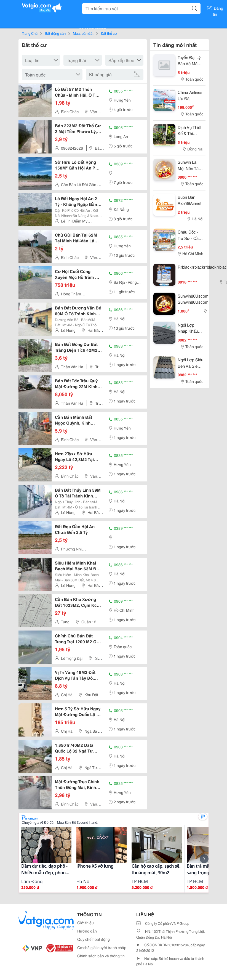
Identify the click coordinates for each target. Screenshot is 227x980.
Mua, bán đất (83, 33)
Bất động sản (55, 33)
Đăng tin (215, 9)
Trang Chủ (30, 33)
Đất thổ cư (109, 33)
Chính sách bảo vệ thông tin (101, 956)
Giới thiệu (86, 923)
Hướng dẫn (87, 931)
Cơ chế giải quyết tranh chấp (102, 947)
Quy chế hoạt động (94, 939)
